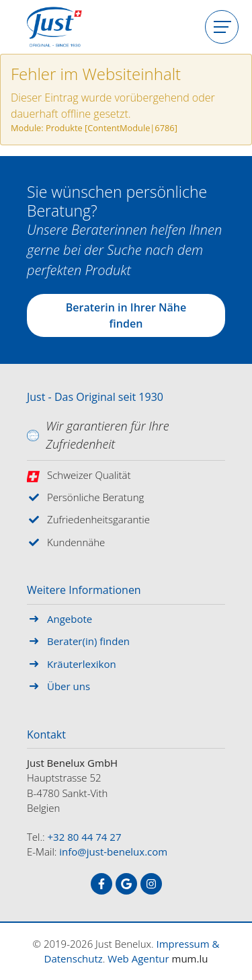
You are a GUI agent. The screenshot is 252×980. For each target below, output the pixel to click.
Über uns (69, 686)
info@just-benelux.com (113, 852)
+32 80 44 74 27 (85, 837)
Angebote (70, 619)
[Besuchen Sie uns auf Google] (126, 884)
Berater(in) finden (88, 641)
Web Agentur (138, 958)
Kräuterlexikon (82, 664)
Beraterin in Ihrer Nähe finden (126, 315)
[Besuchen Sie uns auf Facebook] (101, 884)
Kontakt (46, 735)
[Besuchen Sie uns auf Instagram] (151, 884)
